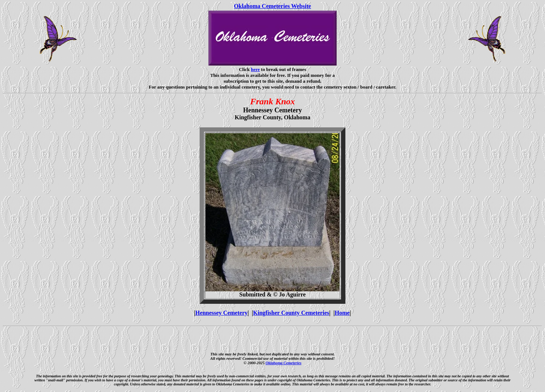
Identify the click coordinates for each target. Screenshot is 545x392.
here (255, 69)
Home (342, 313)
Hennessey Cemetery (221, 313)
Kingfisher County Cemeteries (291, 313)
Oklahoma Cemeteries (283, 363)
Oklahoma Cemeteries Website (272, 6)
